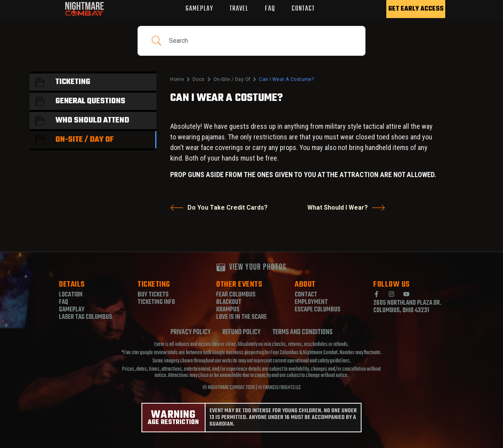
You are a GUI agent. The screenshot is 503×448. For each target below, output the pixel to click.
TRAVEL (239, 9)
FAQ (270, 9)
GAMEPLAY (199, 9)
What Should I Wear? (346, 208)
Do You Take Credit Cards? (219, 208)
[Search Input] (261, 41)
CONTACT (303, 9)
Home (177, 79)
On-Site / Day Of (232, 79)
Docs (199, 79)
